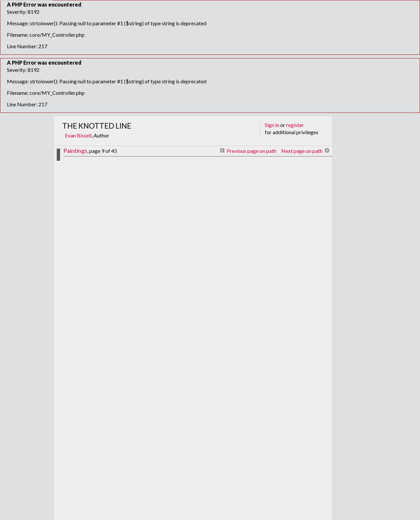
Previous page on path (252, 151)
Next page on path (302, 151)
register (295, 125)
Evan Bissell (78, 135)
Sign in (272, 125)
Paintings (75, 151)
